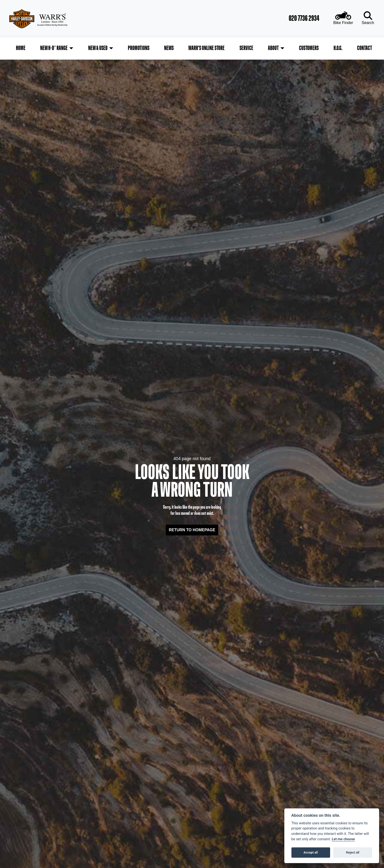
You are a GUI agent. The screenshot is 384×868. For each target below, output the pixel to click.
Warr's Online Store (207, 48)
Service (246, 48)
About (273, 48)
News (169, 48)
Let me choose (343, 839)
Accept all (311, 852)
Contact (364, 48)
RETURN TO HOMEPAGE (192, 528)
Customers (309, 48)
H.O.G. (337, 48)
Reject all (353, 852)
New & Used (98, 48)
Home (21, 48)
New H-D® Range (54, 48)
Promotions (139, 48)
